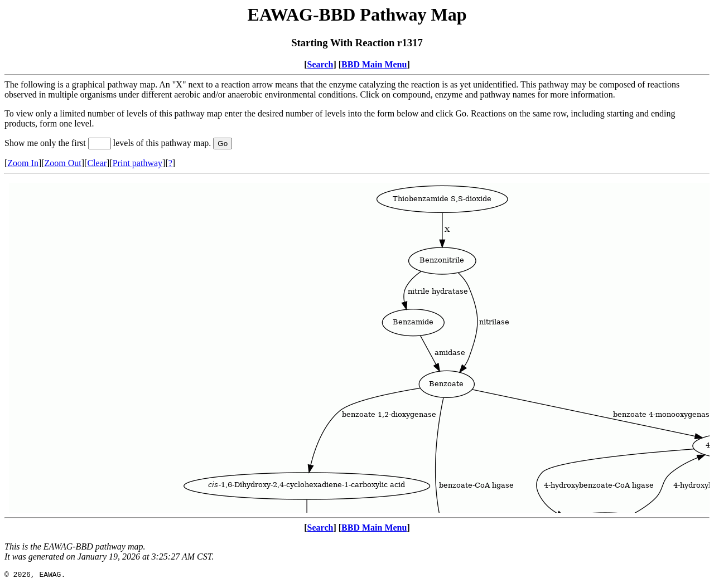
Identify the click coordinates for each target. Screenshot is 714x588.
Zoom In (23, 163)
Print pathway (138, 163)
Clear (97, 163)
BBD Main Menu (374, 64)
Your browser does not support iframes (357, 346)
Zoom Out (63, 163)
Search (320, 64)
